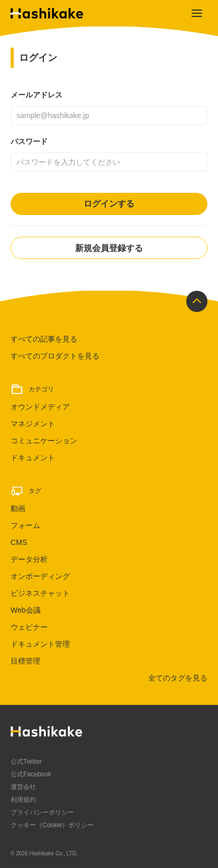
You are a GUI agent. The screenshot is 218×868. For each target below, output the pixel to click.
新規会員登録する (109, 248)
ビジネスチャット (40, 593)
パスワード (29, 141)
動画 (18, 508)
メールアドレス (37, 95)
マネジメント (33, 424)
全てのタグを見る (178, 678)
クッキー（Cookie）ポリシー (52, 825)
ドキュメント (33, 458)
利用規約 (23, 800)
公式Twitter (26, 762)
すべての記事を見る (44, 339)
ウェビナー (29, 627)
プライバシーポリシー (42, 812)
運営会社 (23, 787)
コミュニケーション (44, 441)
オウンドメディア (40, 407)
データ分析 (29, 559)
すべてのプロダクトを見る (55, 356)
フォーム (25, 525)
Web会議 (26, 610)
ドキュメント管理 (40, 644)
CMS (19, 542)
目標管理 (25, 661)
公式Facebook (31, 774)
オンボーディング (40, 576)
